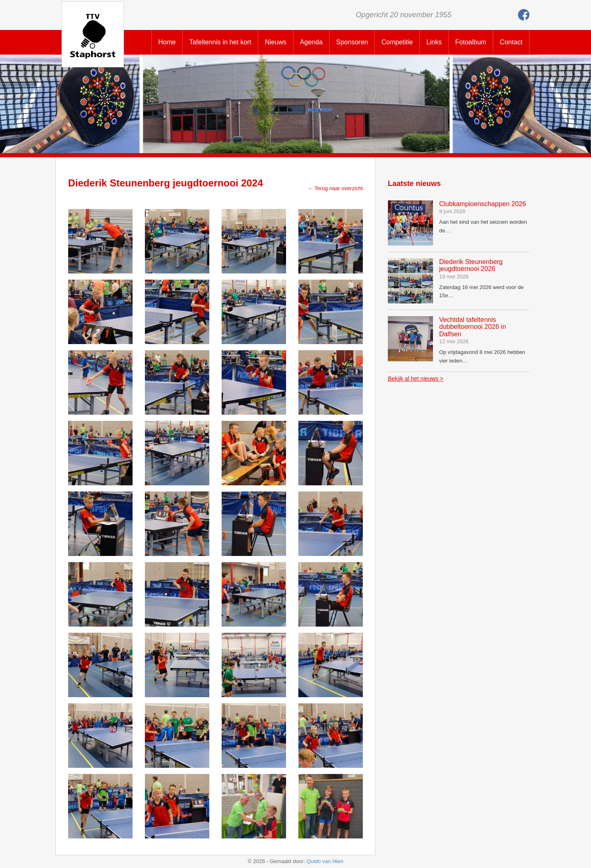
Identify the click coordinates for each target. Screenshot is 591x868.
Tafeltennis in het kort (220, 42)
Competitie (397, 42)
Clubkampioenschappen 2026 (483, 204)
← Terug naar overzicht (335, 188)
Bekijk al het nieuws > (416, 379)
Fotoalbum (471, 42)
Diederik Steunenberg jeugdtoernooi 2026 (471, 265)
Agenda (311, 42)
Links (434, 42)
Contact (511, 42)
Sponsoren (352, 42)
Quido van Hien (325, 861)
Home (167, 42)
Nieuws (275, 42)
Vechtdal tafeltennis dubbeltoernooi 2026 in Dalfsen (473, 327)
